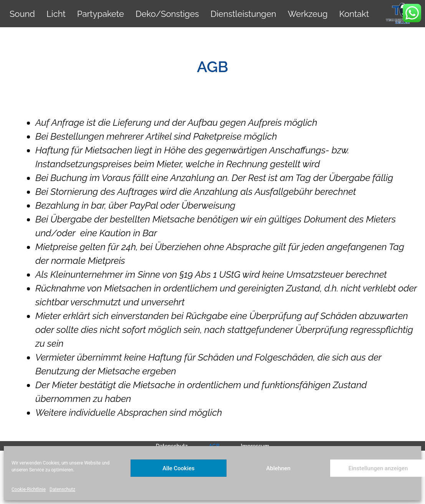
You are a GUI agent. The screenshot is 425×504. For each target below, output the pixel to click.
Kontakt (354, 14)
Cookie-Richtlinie (29, 489)
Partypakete (101, 14)
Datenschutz (62, 489)
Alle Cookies (179, 468)
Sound (22, 14)
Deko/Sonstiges (167, 14)
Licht (56, 14)
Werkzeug (308, 14)
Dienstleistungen (243, 14)
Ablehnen (278, 468)
